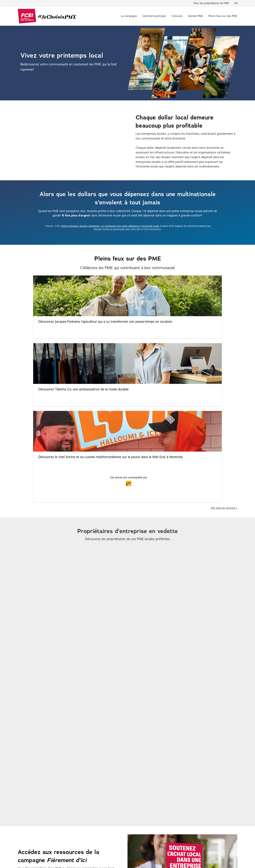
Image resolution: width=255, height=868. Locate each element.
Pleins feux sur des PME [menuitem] (223, 16)
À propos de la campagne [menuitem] (48, 830)
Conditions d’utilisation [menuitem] (83, 853)
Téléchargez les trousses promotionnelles (57, 743)
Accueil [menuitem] (22, 830)
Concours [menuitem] (177, 16)
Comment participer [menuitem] (154, 16)
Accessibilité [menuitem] (58, 853)
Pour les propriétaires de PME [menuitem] (211, 3)
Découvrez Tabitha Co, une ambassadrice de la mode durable (128, 324)
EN (236, 3)
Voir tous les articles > (224, 363)
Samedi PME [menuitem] (196, 16)
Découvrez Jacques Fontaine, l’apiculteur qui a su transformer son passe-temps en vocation (53, 326)
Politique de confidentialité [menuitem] (31, 853)
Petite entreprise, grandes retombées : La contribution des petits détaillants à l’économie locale (110, 226)
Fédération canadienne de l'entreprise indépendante (53, 861)
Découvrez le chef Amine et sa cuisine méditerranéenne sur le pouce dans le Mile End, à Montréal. (201, 326)
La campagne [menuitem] (129, 16)
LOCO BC (69, 795)
